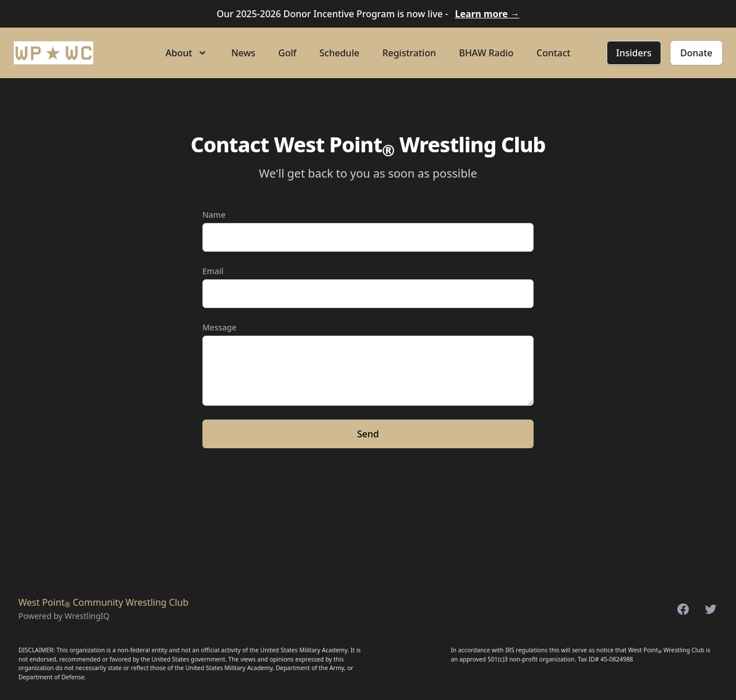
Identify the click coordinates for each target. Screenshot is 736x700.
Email (213, 271)
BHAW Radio (486, 53)
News (243, 53)
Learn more (487, 14)
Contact (553, 53)
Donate (696, 53)
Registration (409, 53)
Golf (287, 53)
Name (214, 215)
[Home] (53, 53)
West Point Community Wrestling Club (103, 602)
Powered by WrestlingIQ (64, 616)
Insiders (634, 53)
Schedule (340, 53)
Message (219, 327)
